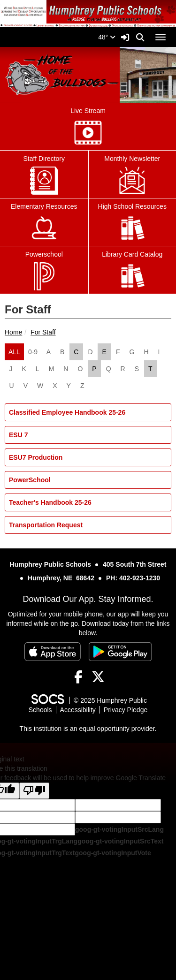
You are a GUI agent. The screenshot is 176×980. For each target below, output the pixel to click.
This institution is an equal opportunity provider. (88, 729)
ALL (14, 352)
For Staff (43, 332)
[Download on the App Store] (53, 652)
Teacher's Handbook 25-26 (50, 502)
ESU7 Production (36, 457)
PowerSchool (30, 480)
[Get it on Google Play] (120, 652)
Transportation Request (46, 525)
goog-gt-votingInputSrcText (120, 841)
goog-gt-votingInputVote (113, 853)
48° (107, 37)
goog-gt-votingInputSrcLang (119, 829)
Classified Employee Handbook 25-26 (67, 412)
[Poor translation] (34, 791)
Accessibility (78, 710)
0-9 (33, 352)
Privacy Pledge (126, 710)
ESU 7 (18, 435)
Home (13, 332)
